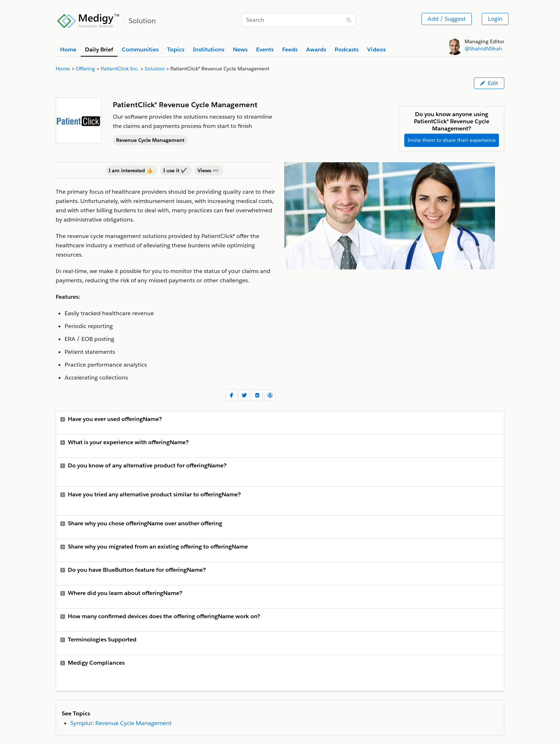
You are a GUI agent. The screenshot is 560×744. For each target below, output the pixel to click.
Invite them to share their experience (452, 140)
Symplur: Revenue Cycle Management (121, 723)
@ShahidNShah (483, 49)
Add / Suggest (447, 19)
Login (495, 19)
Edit (489, 83)
